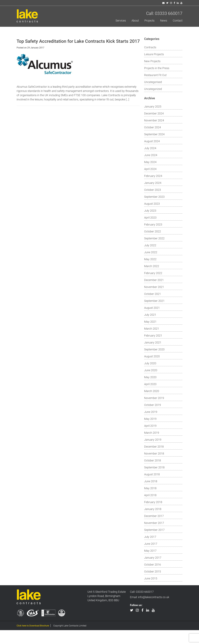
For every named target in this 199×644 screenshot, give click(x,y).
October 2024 (153, 127)
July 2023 (150, 210)
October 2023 (153, 190)
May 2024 (150, 162)
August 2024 (152, 141)
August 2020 (152, 356)
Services (121, 20)
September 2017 (154, 530)
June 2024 (151, 155)
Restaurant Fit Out (155, 75)
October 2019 (153, 405)
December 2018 (154, 446)
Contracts (150, 47)
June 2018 (151, 481)
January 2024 (153, 183)
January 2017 (153, 557)
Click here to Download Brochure (33, 626)
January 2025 (153, 106)
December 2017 (154, 516)
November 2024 (154, 120)
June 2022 (151, 252)
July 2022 (150, 245)
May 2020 (150, 377)
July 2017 (150, 537)
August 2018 (152, 474)
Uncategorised (153, 82)
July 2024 (150, 148)
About (135, 20)
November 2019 (154, 398)
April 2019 (150, 426)
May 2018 (150, 488)
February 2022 (153, 273)
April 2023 (150, 217)
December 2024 (154, 113)
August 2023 (152, 204)
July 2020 (150, 363)
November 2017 (154, 523)
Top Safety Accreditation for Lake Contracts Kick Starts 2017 (78, 41)
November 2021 (154, 287)
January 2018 (153, 509)
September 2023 (154, 197)
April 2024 (150, 169)
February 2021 (153, 335)
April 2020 (150, 384)
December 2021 (154, 280)
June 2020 (151, 370)
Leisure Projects (154, 54)
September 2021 (154, 301)
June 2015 (151, 578)
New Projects (152, 61)
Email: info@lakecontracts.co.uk (150, 597)
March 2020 (152, 391)
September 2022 (154, 238)
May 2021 (150, 322)
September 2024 (154, 134)
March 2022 (152, 266)
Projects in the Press (157, 68)
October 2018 (153, 460)
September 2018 (154, 467)
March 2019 (152, 433)
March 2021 (152, 328)
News (164, 20)
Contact (178, 20)
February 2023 (153, 224)
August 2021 (152, 308)
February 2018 (153, 502)
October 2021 (153, 294)
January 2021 (153, 342)
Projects (149, 20)
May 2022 (150, 259)
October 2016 (153, 564)
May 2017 (150, 551)
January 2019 (153, 439)
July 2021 (150, 315)
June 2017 (151, 544)
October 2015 (153, 571)
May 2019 (150, 419)
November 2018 (154, 453)
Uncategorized (153, 89)
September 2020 (154, 349)
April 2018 (150, 495)
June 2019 (151, 412)
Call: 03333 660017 (164, 13)
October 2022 (153, 231)
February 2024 (153, 176)
